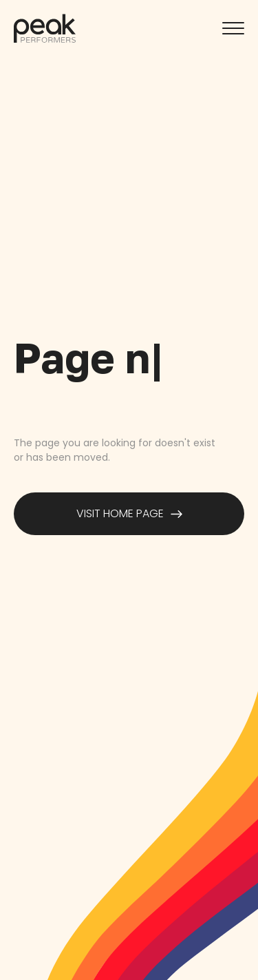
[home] (45, 28)
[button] (233, 28)
